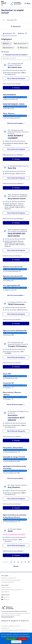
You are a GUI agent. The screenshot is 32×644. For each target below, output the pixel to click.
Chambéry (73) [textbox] (12, 20)
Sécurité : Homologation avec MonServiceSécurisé (14, 630)
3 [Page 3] (18, 562)
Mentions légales (5, 632)
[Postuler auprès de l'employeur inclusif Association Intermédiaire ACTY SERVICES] (16, 440)
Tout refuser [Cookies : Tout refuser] (22, 639)
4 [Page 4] (22, 562)
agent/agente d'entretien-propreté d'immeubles (14, 467)
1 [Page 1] (11, 562)
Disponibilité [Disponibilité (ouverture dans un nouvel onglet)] (4, 592)
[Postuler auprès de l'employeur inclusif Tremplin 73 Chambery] (16, 367)
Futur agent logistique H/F (12, 285)
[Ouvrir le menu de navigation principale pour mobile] (27, 4)
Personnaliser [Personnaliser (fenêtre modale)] (16, 642)
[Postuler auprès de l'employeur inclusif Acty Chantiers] (16, 508)
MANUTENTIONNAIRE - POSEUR (14, 104)
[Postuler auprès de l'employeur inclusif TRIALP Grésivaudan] (16, 324)
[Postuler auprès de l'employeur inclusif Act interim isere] (16, 88)
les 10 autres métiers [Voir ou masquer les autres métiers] (17, 405)
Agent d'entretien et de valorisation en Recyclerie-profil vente (15, 516)
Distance (6, 43)
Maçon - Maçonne (9, 113)
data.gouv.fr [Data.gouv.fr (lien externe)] (15, 621)
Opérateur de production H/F (13, 267)
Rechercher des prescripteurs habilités (11, 580)
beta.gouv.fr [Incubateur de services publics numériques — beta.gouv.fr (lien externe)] (5, 621)
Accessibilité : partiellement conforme (11, 626)
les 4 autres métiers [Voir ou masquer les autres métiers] (17, 123)
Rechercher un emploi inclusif (9, 578)
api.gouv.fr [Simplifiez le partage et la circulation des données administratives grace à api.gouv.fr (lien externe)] (24, 621)
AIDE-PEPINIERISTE (9, 95)
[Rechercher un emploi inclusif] (16, 26)
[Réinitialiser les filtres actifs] (23, 48)
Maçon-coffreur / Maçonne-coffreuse (12, 394)
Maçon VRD (7, 374)
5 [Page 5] (25, 562)
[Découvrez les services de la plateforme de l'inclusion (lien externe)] (8, 607)
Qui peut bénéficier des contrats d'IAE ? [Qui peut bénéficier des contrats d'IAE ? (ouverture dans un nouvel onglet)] (11, 590)
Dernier (16, 566)
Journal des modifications (8, 582)
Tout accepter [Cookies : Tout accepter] (11, 639)
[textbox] (15, 58)
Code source (5, 628)
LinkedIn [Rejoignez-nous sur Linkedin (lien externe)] (4, 597)
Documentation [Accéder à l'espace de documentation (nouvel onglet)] (5, 587)
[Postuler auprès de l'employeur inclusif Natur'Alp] (16, 188)
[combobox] (18, 20)
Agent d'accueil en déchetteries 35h (15, 331)
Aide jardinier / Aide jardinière (13, 448)
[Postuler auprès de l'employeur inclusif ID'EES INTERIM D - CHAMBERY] (16, 159)
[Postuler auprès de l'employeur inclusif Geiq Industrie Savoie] (16, 223)
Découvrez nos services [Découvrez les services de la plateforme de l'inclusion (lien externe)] (7, 617)
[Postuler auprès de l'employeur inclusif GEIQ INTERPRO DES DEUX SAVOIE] (16, 260)
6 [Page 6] (29, 562)
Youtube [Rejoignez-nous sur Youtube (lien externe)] (4, 600)
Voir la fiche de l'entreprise (16, 78)
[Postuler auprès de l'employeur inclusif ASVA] (16, 555)
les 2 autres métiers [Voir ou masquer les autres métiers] (17, 295)
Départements (8, 48)
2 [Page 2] (15, 562)
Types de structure (20, 43)
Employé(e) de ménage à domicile (14, 457)
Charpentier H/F (8, 383)
